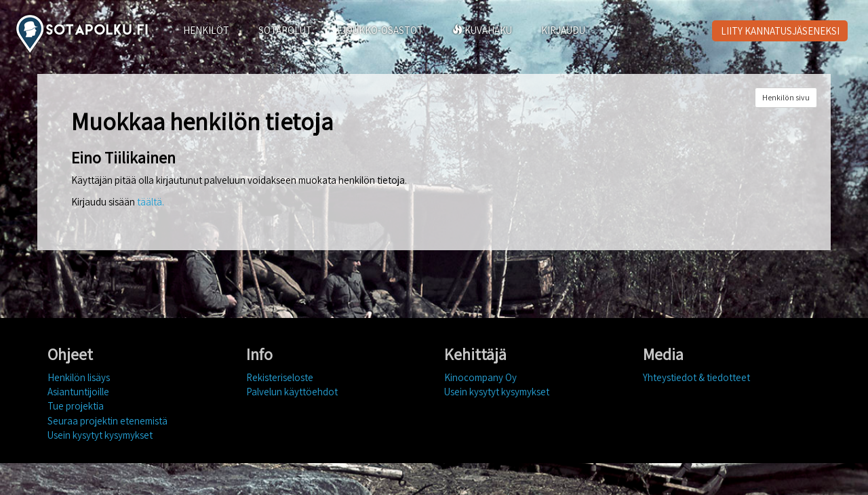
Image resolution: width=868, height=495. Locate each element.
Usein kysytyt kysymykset (100, 435)
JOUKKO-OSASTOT (382, 30)
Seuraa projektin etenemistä (107, 421)
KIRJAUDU (563, 30)
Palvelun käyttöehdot (292, 392)
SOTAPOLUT (285, 30)
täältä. (151, 202)
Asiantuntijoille (78, 392)
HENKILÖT (206, 30)
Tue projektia (76, 406)
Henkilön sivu (786, 97)
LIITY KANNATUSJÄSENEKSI (780, 31)
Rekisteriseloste (280, 377)
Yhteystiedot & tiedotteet (696, 377)
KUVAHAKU (482, 30)
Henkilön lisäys (79, 377)
